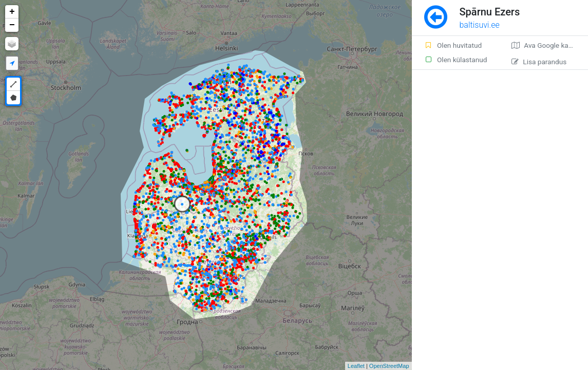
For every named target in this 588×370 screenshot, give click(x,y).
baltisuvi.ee (480, 25)
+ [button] (12, 12)
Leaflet (356, 366)
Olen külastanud (456, 60)
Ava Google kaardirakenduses (550, 45)
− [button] (12, 25)
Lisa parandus (539, 62)
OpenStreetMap (389, 366)
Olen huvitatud (453, 45)
